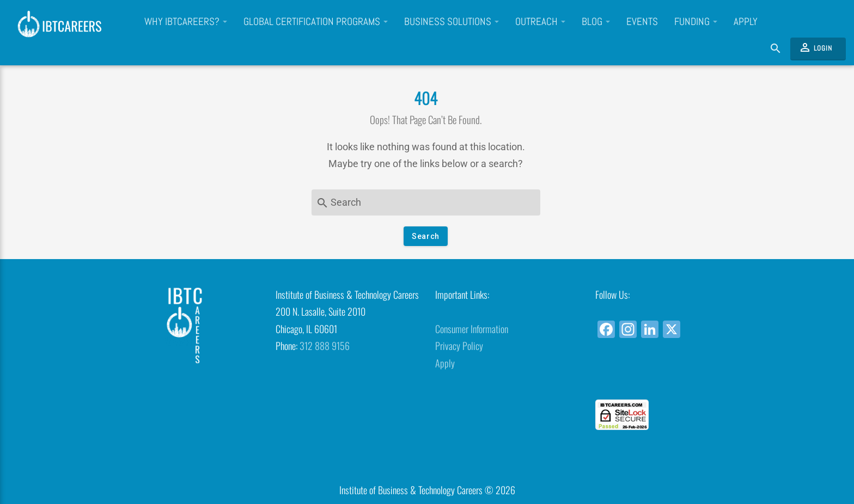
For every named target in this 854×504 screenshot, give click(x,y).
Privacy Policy (459, 346)
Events (642, 22)
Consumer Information (472, 329)
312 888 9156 (325, 346)
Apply (746, 22)
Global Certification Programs (316, 22)
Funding (696, 22)
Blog (596, 22)
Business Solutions (452, 22)
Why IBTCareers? (186, 22)
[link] (667, 380)
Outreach (540, 22)
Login (815, 47)
